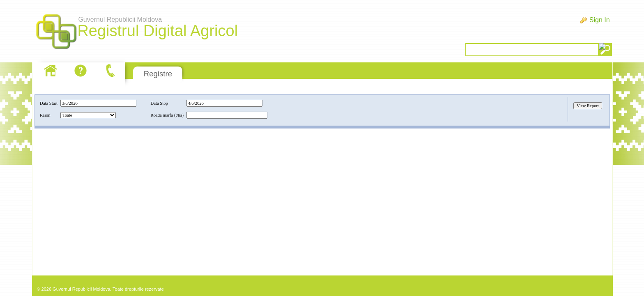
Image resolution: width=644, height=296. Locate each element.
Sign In (600, 20)
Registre (158, 74)
